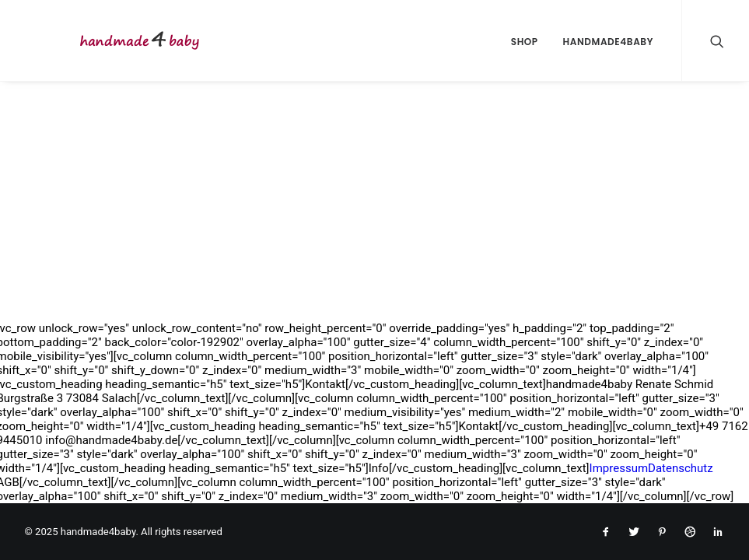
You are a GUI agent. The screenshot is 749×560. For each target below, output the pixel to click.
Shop (525, 42)
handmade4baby (608, 42)
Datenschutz (681, 468)
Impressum (619, 468)
